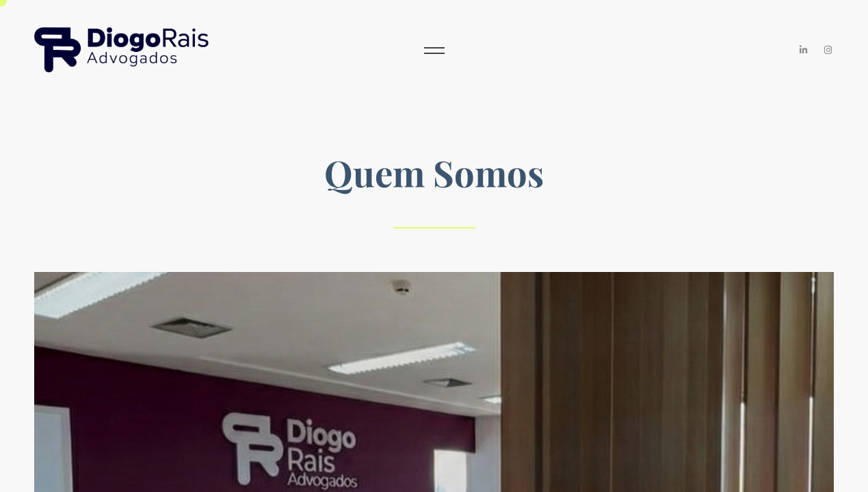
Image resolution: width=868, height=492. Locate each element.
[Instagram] (828, 50)
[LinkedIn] (804, 50)
